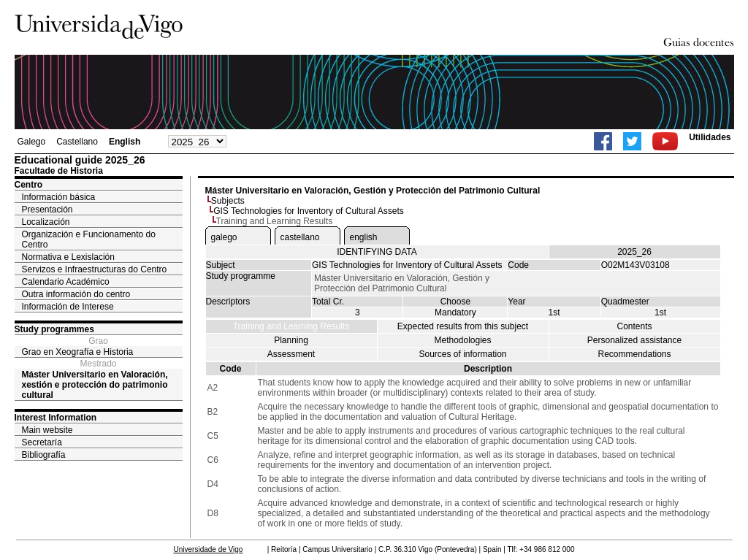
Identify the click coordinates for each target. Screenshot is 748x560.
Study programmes (54, 329)
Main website (47, 430)
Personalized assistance (634, 340)
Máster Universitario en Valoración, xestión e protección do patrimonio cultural (95, 385)
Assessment (291, 354)
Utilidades (710, 137)
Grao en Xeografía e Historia (78, 352)
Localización (46, 222)
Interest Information (56, 418)
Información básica (59, 197)
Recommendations (634, 354)
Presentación (47, 210)
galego (224, 237)
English (125, 142)
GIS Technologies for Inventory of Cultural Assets (309, 211)
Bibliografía (44, 455)
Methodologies (462, 340)
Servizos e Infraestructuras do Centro (95, 269)
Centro (29, 185)
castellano (300, 237)
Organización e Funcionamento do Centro (89, 239)
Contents (634, 326)
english (364, 237)
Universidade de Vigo (209, 549)
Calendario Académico (66, 282)
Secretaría (42, 442)
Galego (32, 142)
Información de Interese (68, 307)
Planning (291, 340)
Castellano (77, 142)
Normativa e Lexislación (68, 257)
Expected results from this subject (463, 326)
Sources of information (462, 354)
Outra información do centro (76, 294)
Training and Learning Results (291, 326)
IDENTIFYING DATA (377, 252)
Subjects (228, 201)
